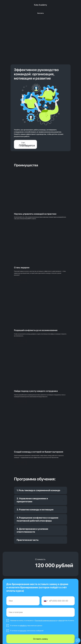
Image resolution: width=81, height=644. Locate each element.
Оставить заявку (40, 639)
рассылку (23, 631)
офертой (61, 621)
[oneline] (41, 612)
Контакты (40, 13)
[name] (23, 601)
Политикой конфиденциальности (46, 621)
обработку (23, 626)
